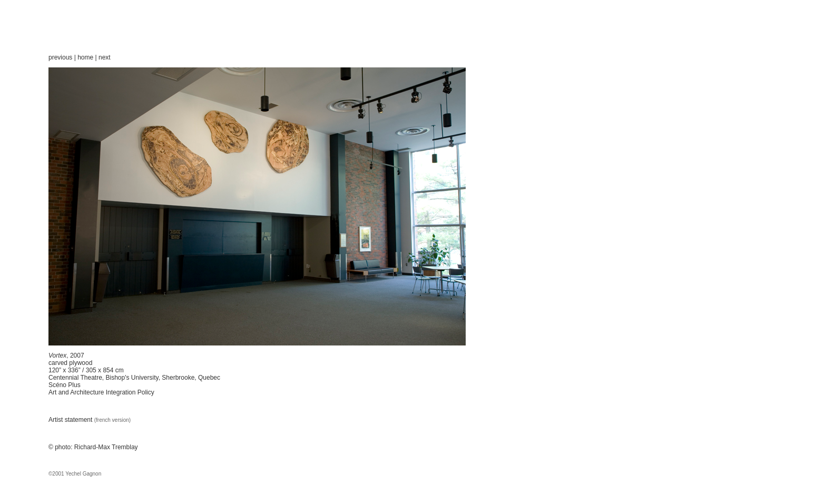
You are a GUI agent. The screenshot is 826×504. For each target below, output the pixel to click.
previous (60, 57)
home (85, 57)
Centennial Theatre (75, 378)
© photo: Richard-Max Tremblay (93, 447)
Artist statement (71, 420)
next (105, 57)
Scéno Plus (65, 385)
